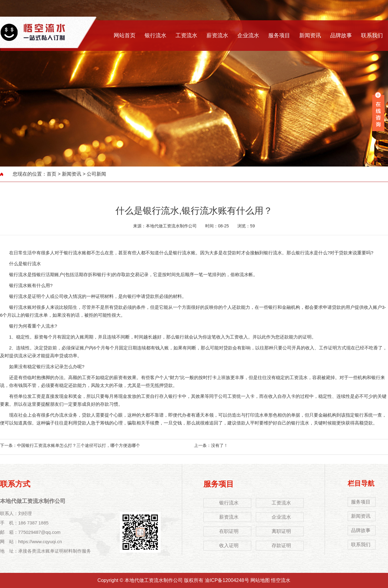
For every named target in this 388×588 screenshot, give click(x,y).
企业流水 (248, 35)
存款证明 (281, 545)
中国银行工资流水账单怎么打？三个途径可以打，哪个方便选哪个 (79, 445)
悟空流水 (281, 580)
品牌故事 (341, 35)
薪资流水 (217, 35)
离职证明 (281, 531)
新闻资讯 (310, 35)
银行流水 (156, 35)
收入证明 (229, 545)
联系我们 (372, 35)
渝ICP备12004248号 (227, 580)
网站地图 (260, 580)
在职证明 (229, 531)
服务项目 (279, 35)
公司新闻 (96, 174)
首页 (52, 174)
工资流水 (186, 35)
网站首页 (125, 35)
